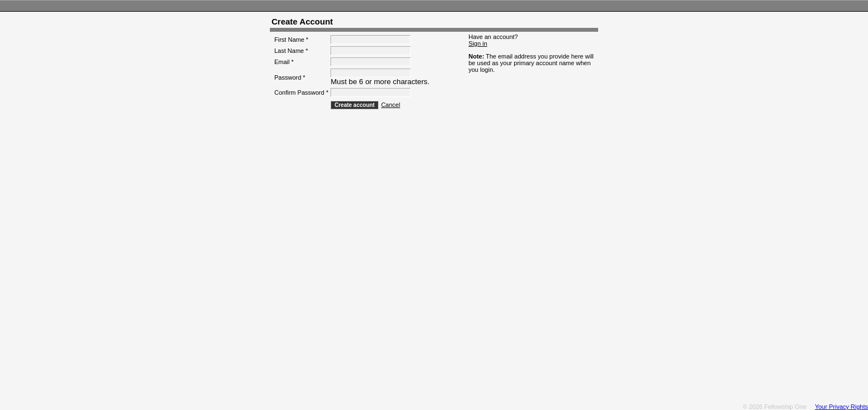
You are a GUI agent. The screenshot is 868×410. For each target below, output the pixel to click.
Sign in (478, 43)
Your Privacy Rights (841, 398)
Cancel (391, 105)
